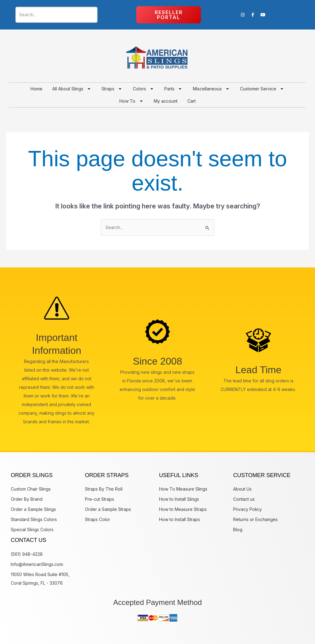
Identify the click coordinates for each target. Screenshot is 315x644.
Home (36, 89)
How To (132, 101)
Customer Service (262, 89)
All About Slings (72, 89)
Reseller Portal (169, 15)
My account (166, 101)
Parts (174, 89)
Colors (144, 89)
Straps (112, 89)
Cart (191, 101)
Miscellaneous (212, 89)
